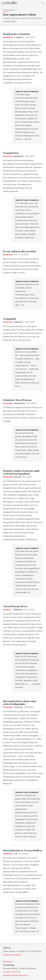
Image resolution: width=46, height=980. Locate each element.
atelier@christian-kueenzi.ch (16, 975)
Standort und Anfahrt (12, 955)
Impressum (8, 962)
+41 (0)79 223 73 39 (12, 972)
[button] (43, 3)
